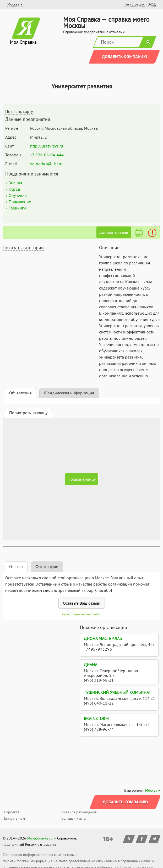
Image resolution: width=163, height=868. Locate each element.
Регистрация (135, 4)
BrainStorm (96, 718)
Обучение (18, 195)
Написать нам (14, 818)
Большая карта (74, 818)
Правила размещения (79, 812)
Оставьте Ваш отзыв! (82, 603)
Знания (15, 183)
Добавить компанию (124, 56)
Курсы (14, 189)
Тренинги (17, 208)
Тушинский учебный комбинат (117, 692)
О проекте (11, 812)
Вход (152, 4)
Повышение (20, 202)
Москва (151, 790)
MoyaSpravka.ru (40, 838)
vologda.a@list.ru (46, 164)
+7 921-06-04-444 (47, 155)
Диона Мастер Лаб (103, 638)
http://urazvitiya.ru (47, 146)
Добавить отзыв (114, 232)
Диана (91, 665)
